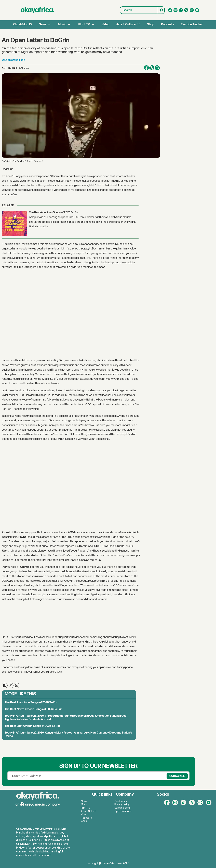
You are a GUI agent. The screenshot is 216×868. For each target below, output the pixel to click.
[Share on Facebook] (146, 68)
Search (120, 10)
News (43, 24)
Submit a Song (122, 808)
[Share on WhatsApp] (157, 68)
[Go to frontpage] (37, 10)
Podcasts (168, 24)
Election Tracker (192, 24)
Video (105, 24)
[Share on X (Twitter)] (152, 68)
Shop (151, 24)
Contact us (121, 801)
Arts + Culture (126, 24)
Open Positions (123, 811)
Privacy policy (122, 804)
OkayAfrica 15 (22, 24)
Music (62, 24)
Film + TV (84, 24)
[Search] (161, 10)
